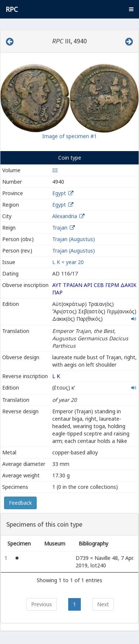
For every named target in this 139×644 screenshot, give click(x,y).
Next (103, 604)
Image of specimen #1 (69, 136)
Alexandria (65, 216)
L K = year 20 (68, 262)
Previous (42, 604)
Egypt (59, 193)
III (55, 170)
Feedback (20, 503)
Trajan (60, 228)
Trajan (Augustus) (74, 239)
